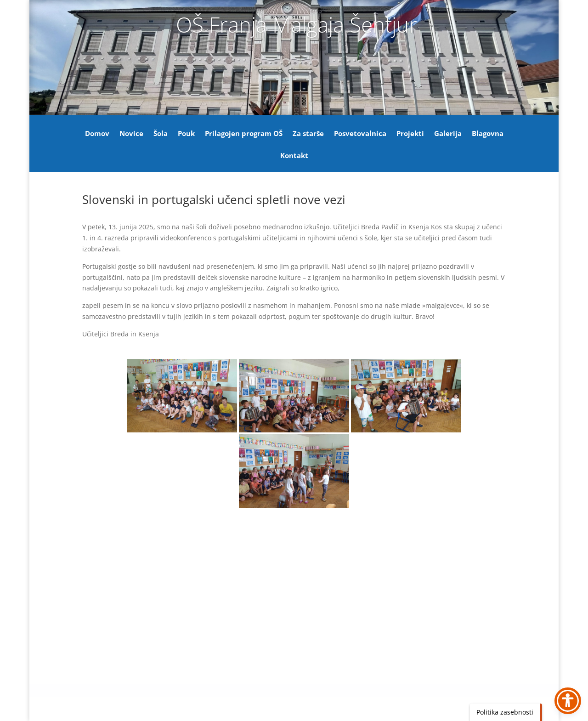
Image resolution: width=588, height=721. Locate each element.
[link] (182, 396)
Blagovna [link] (488, 134)
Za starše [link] (308, 134)
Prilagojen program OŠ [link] (244, 134)
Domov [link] (97, 134)
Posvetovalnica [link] (360, 134)
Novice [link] (131, 134)
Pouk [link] (186, 134)
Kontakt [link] (294, 156)
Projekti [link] (410, 134)
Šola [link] (161, 134)
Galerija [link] (448, 134)
